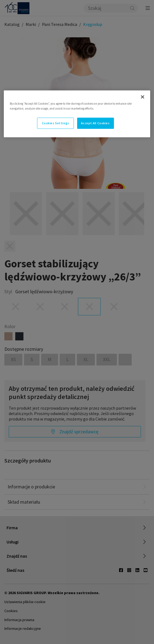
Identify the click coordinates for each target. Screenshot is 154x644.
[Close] (143, 97)
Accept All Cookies (95, 123)
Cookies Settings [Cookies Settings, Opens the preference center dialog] (56, 123)
